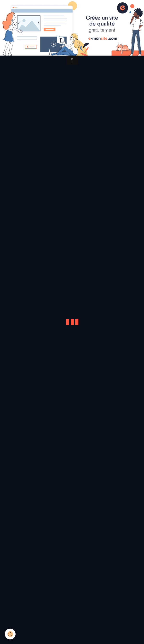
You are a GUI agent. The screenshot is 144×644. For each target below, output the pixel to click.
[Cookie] (10, 634)
